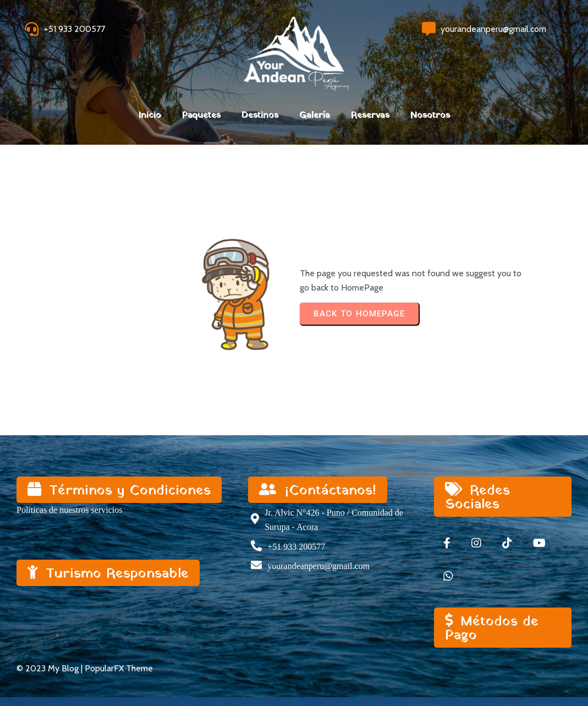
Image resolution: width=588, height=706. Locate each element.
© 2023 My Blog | (51, 668)
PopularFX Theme (119, 668)
